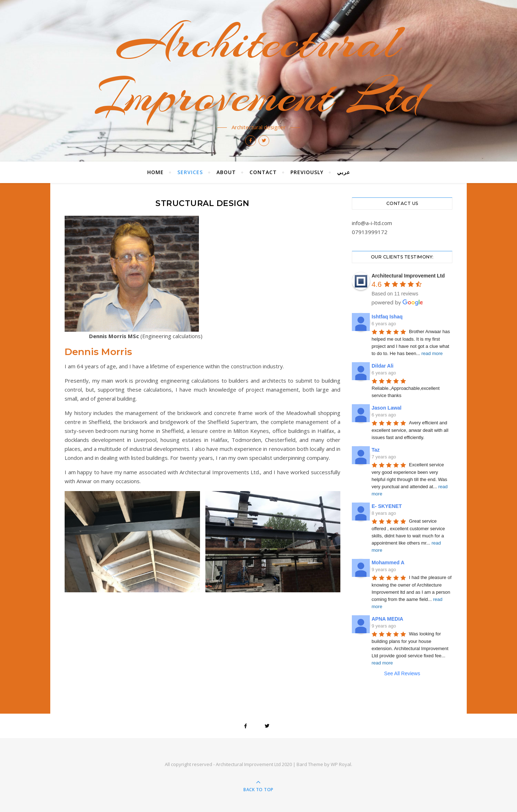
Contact (263, 172)
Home (155, 172)
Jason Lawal (386, 408)
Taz (376, 450)
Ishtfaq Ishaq (387, 317)
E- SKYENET (387, 506)
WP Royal (341, 764)
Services (190, 172)
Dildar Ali (383, 366)
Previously (307, 172)
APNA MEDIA (387, 619)
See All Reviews (402, 673)
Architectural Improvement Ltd (259, 69)
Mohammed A (388, 563)
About (226, 172)
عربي (344, 172)
